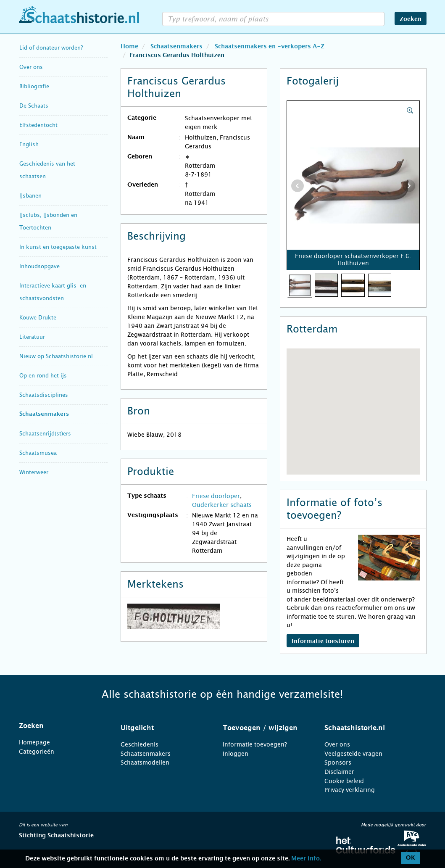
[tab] (59, 726)
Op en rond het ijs (43, 376)
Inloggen (236, 754)
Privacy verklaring (350, 790)
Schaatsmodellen (145, 762)
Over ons (31, 67)
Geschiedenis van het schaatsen (47, 170)
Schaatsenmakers (44, 414)
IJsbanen (30, 196)
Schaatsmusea (38, 453)
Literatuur (32, 337)
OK (411, 858)
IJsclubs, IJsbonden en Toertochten (48, 221)
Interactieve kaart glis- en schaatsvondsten (53, 292)
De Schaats (34, 106)
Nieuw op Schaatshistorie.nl (56, 356)
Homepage (34, 742)
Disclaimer (339, 772)
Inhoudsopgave (39, 266)
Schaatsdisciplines (44, 395)
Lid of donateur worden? (51, 48)
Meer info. (306, 859)
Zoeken (411, 19)
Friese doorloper (216, 496)
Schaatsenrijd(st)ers (45, 434)
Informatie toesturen (323, 641)
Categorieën (37, 752)
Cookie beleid (344, 781)
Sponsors (338, 762)
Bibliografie (34, 86)
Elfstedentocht (38, 125)
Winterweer (34, 472)
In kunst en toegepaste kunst (58, 247)
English (29, 144)
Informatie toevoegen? (255, 744)
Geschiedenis (140, 744)
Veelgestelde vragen (353, 754)
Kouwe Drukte (38, 318)
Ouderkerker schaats (222, 505)
